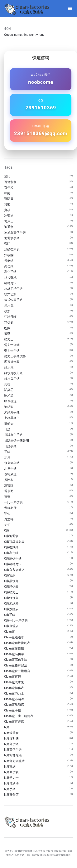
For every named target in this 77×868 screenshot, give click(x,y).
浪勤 (7, 334)
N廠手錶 (10, 789)
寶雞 (7, 204)
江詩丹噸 (10, 317)
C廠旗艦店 (11, 609)
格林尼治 (10, 283)
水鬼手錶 (10, 469)
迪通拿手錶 (12, 238)
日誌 (7, 429)
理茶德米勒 (12, 362)
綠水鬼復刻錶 (13, 373)
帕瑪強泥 (10, 401)
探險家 (9, 480)
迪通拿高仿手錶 (15, 233)
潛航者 (9, 424)
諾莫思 (9, 390)
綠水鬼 (9, 367)
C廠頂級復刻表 (14, 542)
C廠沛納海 (11, 604)
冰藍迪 (9, 216)
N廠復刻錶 (11, 739)
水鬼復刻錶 (12, 463)
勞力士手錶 (12, 351)
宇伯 (7, 514)
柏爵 (7, 193)
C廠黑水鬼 (11, 581)
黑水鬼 (9, 306)
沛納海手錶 (12, 412)
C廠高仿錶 (11, 553)
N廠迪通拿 (11, 733)
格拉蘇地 (10, 278)
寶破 (7, 210)
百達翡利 (10, 182)
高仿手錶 (10, 272)
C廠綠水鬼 (11, 598)
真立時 (9, 519)
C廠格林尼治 (13, 564)
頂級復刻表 (12, 249)
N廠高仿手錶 (13, 750)
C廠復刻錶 (11, 547)
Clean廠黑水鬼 (14, 682)
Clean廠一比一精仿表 (19, 716)
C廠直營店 (11, 626)
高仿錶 (9, 266)
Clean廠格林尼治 (16, 666)
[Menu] (69, 9)
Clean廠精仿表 (14, 688)
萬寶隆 (9, 486)
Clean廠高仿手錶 (16, 660)
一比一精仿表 (13, 502)
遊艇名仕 (10, 508)
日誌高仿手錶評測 (17, 441)
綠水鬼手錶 (12, 379)
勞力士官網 (12, 345)
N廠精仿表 (11, 772)
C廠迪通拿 (11, 536)
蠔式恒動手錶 (13, 300)
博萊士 (9, 221)
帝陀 (7, 244)
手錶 (7, 452)
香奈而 (9, 491)
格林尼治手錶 (13, 289)
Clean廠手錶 (13, 711)
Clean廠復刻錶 (14, 649)
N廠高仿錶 (11, 744)
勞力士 (9, 339)
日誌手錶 (10, 446)
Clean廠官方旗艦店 (17, 671)
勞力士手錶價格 (15, 356)
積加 (7, 311)
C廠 (7, 531)
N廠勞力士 (11, 778)
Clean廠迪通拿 (14, 637)
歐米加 (9, 396)
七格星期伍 (12, 418)
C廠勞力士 (11, 592)
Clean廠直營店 (14, 722)
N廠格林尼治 (13, 755)
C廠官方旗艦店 (14, 570)
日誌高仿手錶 (13, 435)
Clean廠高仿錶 (14, 654)
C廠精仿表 (11, 587)
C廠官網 (10, 576)
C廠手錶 (10, 615)
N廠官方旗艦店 (14, 761)
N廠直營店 (11, 795)
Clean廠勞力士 (14, 694)
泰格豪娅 (10, 474)
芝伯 (7, 525)
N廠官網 (10, 767)
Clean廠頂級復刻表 (17, 643)
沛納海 (9, 407)
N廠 (7, 727)
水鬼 (7, 457)
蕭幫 (7, 497)
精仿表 (9, 322)
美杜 (7, 384)
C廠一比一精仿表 (16, 621)
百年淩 (9, 188)
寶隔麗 (9, 199)
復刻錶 (9, 261)
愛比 (7, 176)
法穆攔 (9, 255)
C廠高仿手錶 (13, 559)
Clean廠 (10, 632)
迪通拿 (9, 227)
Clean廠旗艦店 (14, 705)
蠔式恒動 (10, 294)
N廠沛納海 (11, 784)
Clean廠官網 (13, 677)
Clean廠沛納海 (14, 699)
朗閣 (7, 328)
